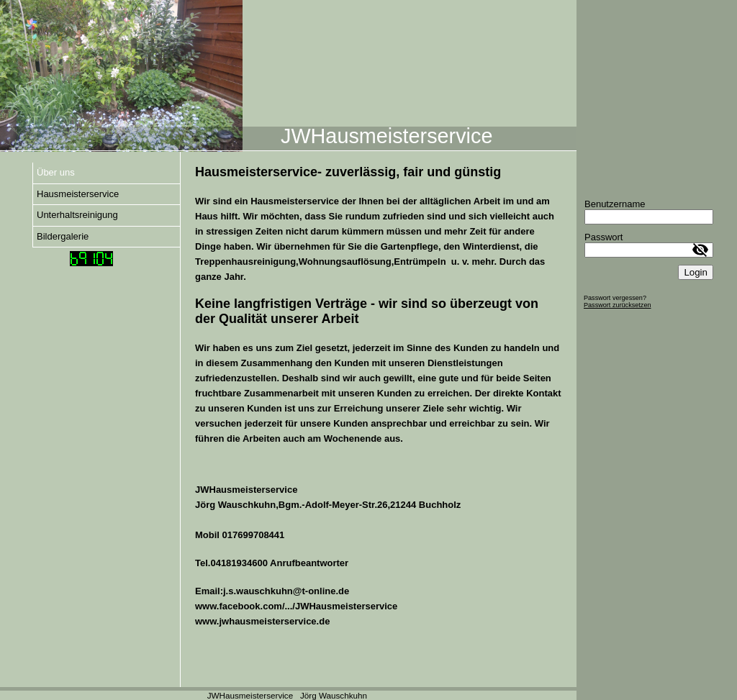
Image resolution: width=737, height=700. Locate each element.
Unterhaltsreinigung (77, 215)
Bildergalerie (63, 236)
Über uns (56, 172)
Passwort (603, 237)
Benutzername (615, 204)
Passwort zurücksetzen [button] (618, 305)
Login (696, 272)
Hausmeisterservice (78, 194)
